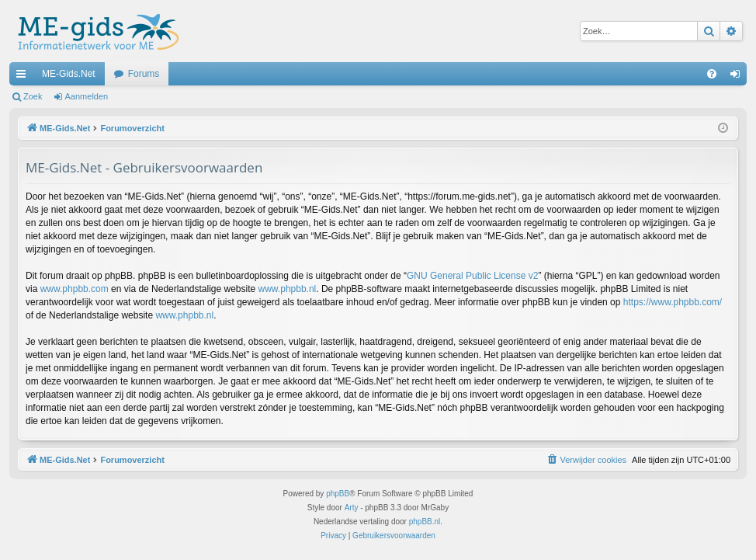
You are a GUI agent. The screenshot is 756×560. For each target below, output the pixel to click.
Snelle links (24, 77)
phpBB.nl (425, 522)
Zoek (33, 96)
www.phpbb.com (75, 289)
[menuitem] (712, 74)
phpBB (338, 494)
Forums (144, 74)
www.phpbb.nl (288, 289)
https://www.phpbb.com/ (673, 302)
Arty (352, 508)
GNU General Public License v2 (472, 276)
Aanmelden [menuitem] (739, 77)
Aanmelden (87, 96)
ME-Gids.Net (69, 74)
